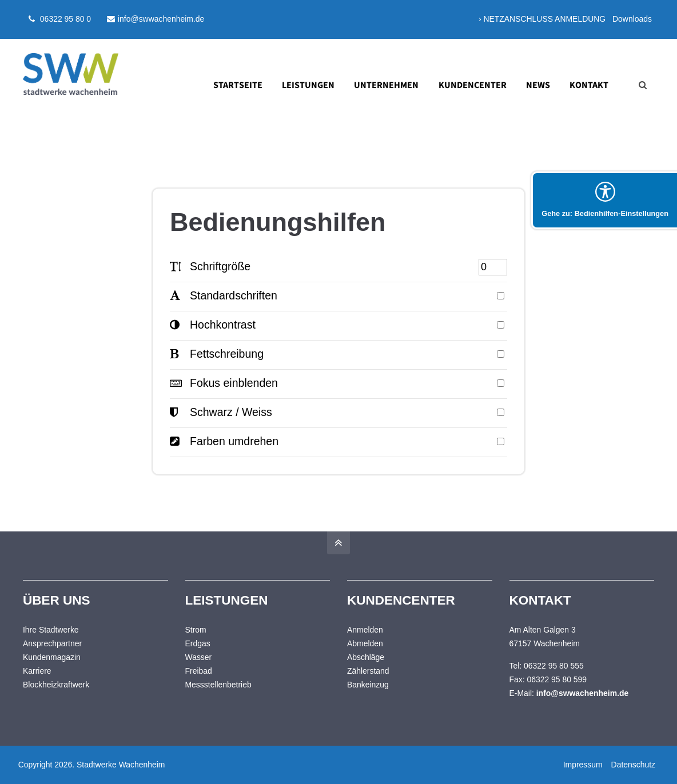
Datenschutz (632, 765)
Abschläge (366, 657)
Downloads (632, 19)
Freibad (199, 671)
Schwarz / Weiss (221, 412)
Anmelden (365, 630)
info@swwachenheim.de (156, 19)
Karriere (37, 671)
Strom (196, 630)
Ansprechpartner (52, 643)
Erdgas (198, 643)
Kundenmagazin (52, 657)
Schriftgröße (210, 266)
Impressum (582, 765)
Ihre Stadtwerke (51, 630)
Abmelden (365, 643)
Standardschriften (224, 295)
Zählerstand (368, 671)
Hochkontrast (213, 325)
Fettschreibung (217, 354)
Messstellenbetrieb (218, 685)
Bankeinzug (368, 685)
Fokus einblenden (224, 383)
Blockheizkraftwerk (56, 685)
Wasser (199, 657)
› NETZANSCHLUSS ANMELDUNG (542, 19)
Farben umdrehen (224, 441)
